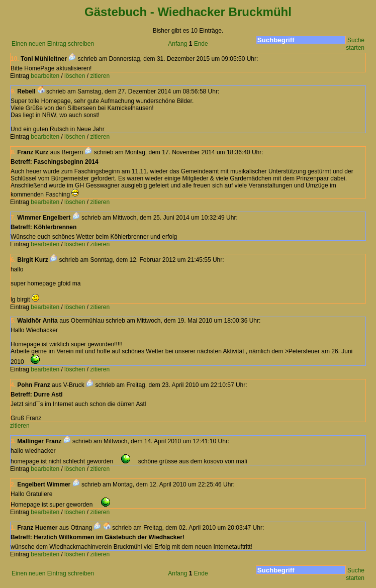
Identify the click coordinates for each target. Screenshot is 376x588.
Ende (201, 44)
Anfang (177, 44)
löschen (75, 76)
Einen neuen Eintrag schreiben (53, 44)
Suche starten (355, 44)
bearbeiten (45, 76)
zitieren (100, 76)
